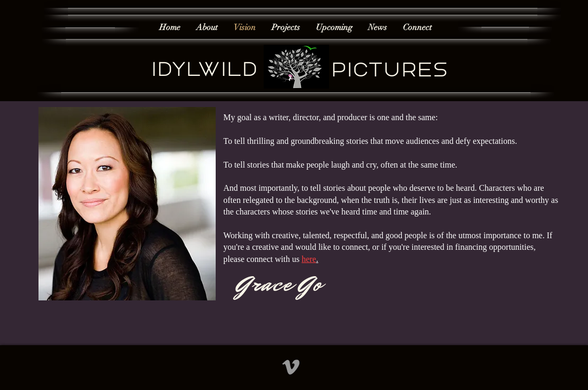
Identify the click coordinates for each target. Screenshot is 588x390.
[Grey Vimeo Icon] (291, 367)
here (309, 259)
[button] (286, 28)
